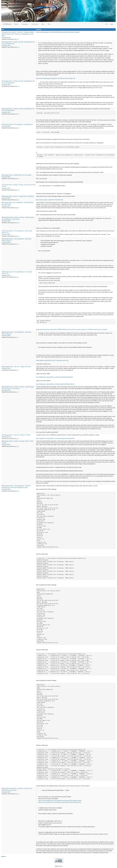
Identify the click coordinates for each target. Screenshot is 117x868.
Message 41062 (6, 85)
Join (106, 24)
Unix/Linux (20, 32)
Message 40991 (6, 177)
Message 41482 (6, 37)
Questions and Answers (10, 32)
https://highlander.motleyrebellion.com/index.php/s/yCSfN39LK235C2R (55, 384)
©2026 (58, 866)
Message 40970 (6, 188)
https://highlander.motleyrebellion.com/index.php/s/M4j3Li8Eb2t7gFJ (55, 377)
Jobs (43, 24)
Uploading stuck (29, 124)
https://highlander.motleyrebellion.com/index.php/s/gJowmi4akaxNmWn (55, 438)
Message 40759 (6, 437)
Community (35, 24)
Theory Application (19, 239)
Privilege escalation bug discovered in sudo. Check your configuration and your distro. (18, 34)
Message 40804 (6, 368)
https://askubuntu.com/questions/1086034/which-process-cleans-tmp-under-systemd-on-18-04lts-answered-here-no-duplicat (73, 329)
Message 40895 (6, 234)
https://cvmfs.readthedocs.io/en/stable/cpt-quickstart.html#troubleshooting (60, 802)
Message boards (8, 42)
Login (111, 24)
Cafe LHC (16, 196)
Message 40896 (6, 221)
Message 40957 (6, 198)
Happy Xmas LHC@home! (27, 196)
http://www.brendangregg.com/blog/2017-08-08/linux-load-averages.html (56, 78)
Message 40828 (6, 336)
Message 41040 (6, 112)
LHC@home (7, 24)
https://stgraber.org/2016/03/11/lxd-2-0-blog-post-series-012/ (52, 360)
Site (50, 24)
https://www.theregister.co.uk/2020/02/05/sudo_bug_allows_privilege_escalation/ (58, 32)
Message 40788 (6, 390)
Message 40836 (6, 242)
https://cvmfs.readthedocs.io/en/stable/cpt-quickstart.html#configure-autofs (60, 800)
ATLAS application (18, 124)
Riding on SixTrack (25, 367)
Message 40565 (6, 792)
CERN (61, 866)
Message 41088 (6, 45)
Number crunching (18, 42)
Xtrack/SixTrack (18, 175)
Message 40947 (6, 206)
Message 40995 (6, 126)
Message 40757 (6, 445)
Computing (25, 24)
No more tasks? (27, 175)
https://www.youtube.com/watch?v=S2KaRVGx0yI (50, 200)
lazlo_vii (16, 39)
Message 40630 (6, 489)
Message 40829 (6, 275)
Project (16, 24)
